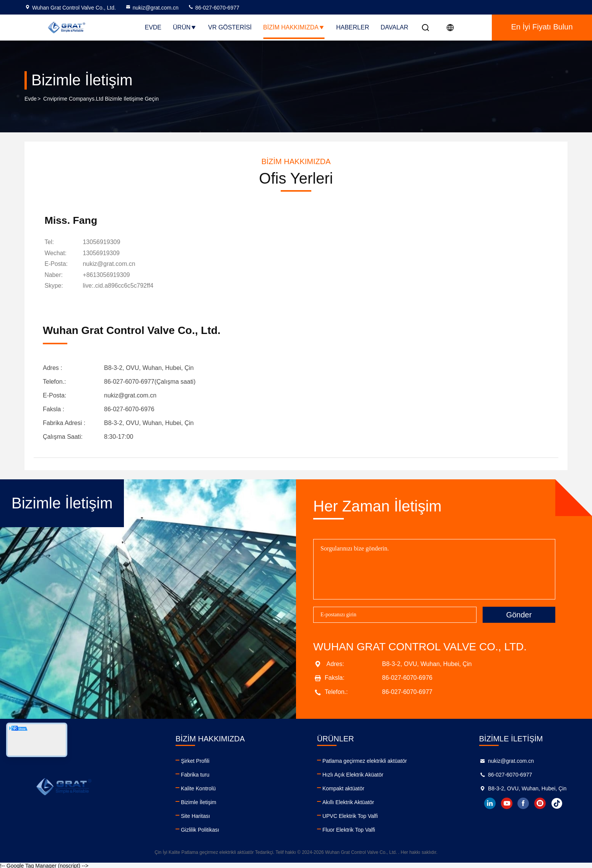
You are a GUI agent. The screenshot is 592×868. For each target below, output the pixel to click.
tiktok (556, 803)
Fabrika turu (195, 774)
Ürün (185, 27)
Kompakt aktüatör (343, 788)
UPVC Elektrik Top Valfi (349, 815)
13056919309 (103, 243)
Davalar (394, 27)
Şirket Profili (195, 760)
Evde (153, 27)
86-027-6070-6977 (214, 8)
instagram (540, 803)
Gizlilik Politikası (200, 829)
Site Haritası (195, 815)
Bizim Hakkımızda (294, 27)
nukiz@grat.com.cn (152, 8)
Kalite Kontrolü (198, 788)
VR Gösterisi (230, 27)
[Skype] (120, 286)
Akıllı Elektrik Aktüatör (347, 801)
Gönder (519, 614)
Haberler (353, 27)
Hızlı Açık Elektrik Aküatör (352, 774)
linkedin (489, 803)
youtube (506, 803)
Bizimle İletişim (198, 801)
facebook (523, 803)
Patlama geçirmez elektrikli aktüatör (364, 760)
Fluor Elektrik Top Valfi (348, 829)
